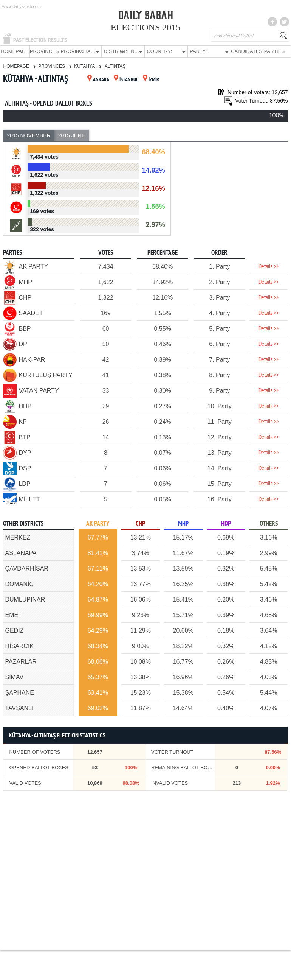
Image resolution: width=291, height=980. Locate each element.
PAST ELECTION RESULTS (40, 40)
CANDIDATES (245, 51)
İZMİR (151, 80)
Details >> (269, 266)
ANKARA (98, 80)
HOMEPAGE (15, 51)
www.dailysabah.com (21, 6)
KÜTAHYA (87, 66)
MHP (183, 523)
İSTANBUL (126, 80)
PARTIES (274, 51)
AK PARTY (98, 523)
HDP (226, 523)
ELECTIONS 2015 (146, 27)
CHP (140, 523)
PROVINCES (44, 51)
